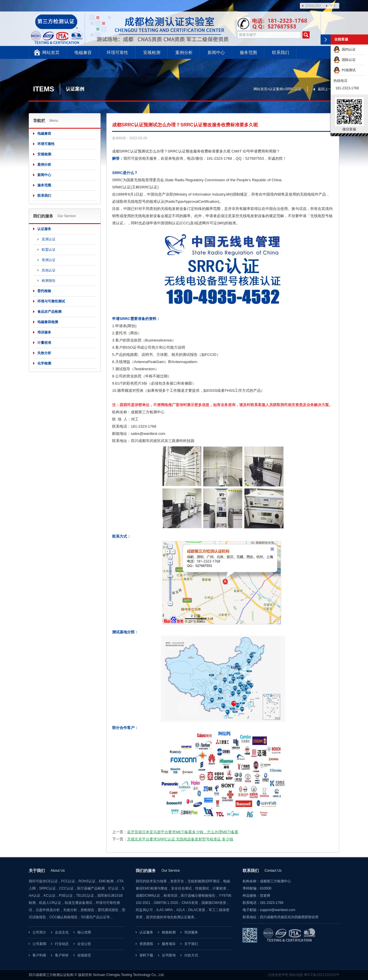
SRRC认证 (293, 89)
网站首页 (51, 52)
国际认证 (345, 60)
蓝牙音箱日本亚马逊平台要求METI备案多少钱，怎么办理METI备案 (183, 832)
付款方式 (191, 955)
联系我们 (281, 52)
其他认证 (49, 270)
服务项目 (169, 944)
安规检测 (152, 52)
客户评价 (62, 955)
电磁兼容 (83, 52)
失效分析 (44, 353)
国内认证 (345, 49)
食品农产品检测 (49, 312)
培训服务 (44, 332)
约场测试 (345, 70)
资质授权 (146, 944)
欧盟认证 (49, 250)
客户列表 (39, 955)
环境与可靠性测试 (51, 301)
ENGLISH (313, 6)
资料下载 (146, 955)
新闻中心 (216, 52)
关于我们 (191, 944)
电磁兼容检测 (48, 322)
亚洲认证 (49, 239)
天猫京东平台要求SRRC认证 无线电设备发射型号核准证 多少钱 (180, 839)
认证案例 (276, 89)
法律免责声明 (278, 975)
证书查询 (169, 955)
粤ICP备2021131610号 (322, 975)
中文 (333, 6)
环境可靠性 (117, 52)
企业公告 (84, 944)
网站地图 (296, 975)
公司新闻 (39, 944)
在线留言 (84, 955)
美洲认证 (49, 260)
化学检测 (44, 363)
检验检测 (169, 932)
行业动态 (62, 944)
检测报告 (49, 281)
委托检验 (44, 291)
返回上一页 (326, 89)
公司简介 (39, 932)
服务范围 (248, 52)
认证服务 (44, 229)
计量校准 (44, 343)
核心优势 (84, 932)
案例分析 (184, 52)
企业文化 (62, 932)
